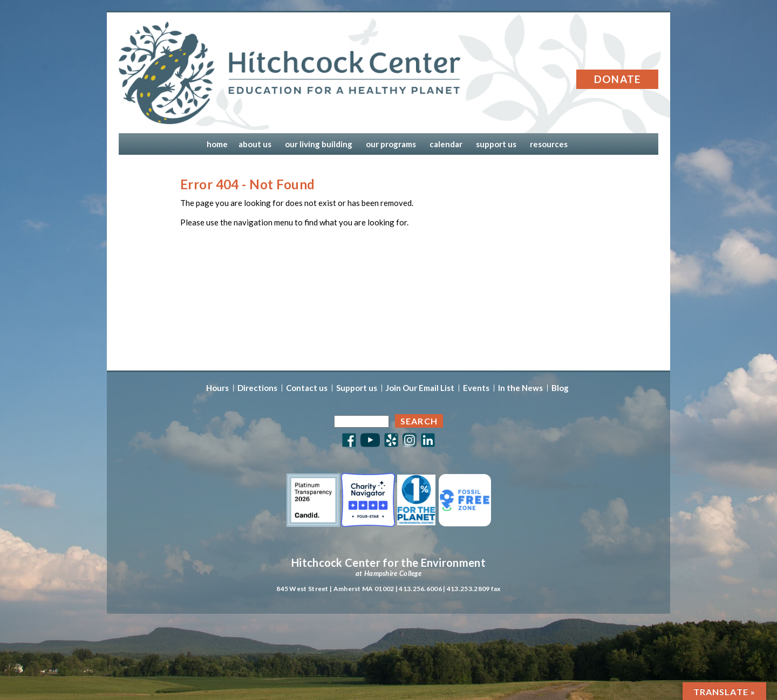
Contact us (307, 388)
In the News (520, 388)
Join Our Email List (420, 388)
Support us (357, 388)
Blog (560, 388)
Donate (618, 79)
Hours (217, 388)
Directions (257, 388)
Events (476, 388)
